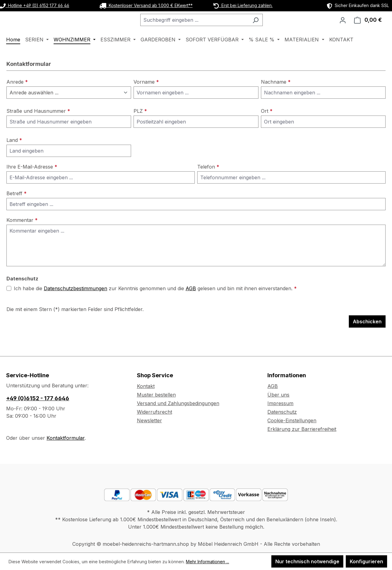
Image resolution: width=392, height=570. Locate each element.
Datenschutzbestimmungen (75, 304)
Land (14, 156)
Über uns (278, 395)
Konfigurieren (366, 561)
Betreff (17, 209)
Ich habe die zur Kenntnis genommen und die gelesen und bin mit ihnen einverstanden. (155, 304)
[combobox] (210, 28)
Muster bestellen (156, 395)
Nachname (276, 98)
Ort (267, 127)
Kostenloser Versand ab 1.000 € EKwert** (146, 5)
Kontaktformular (66, 438)
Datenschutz (282, 412)
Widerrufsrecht (155, 412)
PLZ (140, 127)
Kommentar (22, 236)
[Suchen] (271, 28)
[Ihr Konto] (343, 28)
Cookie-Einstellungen (292, 420)
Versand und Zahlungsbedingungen (178, 403)
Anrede (17, 98)
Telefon (208, 183)
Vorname (146, 98)
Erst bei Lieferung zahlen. (243, 5)
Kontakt (146, 386)
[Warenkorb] (368, 28)
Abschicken (367, 337)
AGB (191, 304)
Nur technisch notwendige (307, 561)
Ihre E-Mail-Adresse (32, 183)
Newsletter (149, 420)
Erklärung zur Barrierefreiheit (302, 429)
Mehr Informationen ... (207, 562)
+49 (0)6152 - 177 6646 (38, 398)
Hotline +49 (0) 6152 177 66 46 (35, 5)
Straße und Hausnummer (38, 127)
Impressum (280, 403)
